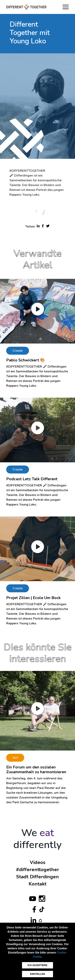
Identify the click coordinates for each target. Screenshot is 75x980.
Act (15, 758)
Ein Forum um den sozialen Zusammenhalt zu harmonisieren (36, 770)
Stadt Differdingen (37, 877)
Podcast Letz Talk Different (32, 479)
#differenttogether (37, 870)
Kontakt (37, 884)
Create (18, 351)
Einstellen (37, 974)
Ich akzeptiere (38, 965)
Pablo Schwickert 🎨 (26, 360)
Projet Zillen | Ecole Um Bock (33, 598)
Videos (38, 862)
